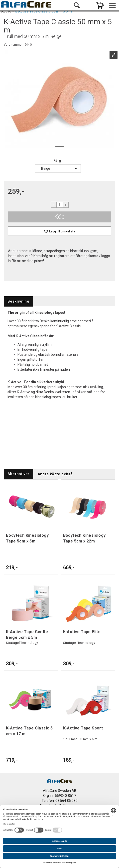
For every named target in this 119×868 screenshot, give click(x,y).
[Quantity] (60, 205)
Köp (59, 217)
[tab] (18, 301)
